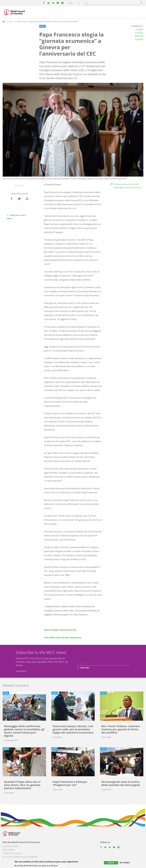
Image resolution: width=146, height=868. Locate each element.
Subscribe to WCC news (17, 217)
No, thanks (125, 863)
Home (4, 21)
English (140, 29)
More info (62, 866)
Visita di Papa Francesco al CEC (60, 630)
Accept (111, 863)
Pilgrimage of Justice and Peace (128, 188)
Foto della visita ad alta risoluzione (62, 638)
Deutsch (139, 36)
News (11, 21)
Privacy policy (21, 671)
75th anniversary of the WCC (126, 184)
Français (139, 33)
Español (139, 39)
